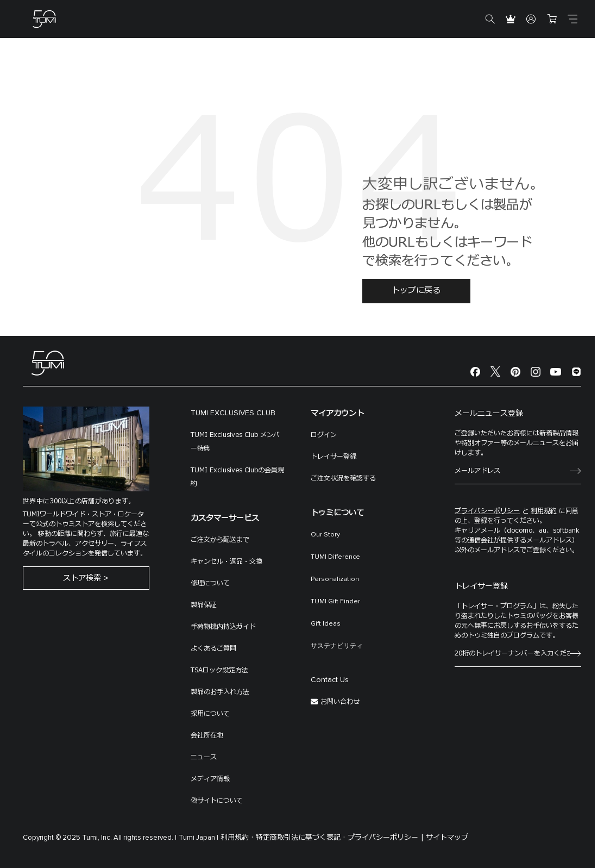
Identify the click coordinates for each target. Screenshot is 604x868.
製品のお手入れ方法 (220, 692)
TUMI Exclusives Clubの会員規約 (237, 477)
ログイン (324, 435)
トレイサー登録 (334, 457)
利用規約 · (237, 838)
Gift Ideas (326, 624)
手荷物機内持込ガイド (223, 627)
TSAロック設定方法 (219, 670)
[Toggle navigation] (572, 19)
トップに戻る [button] (416, 291)
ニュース (204, 757)
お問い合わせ (340, 702)
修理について (210, 583)
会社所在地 (207, 735)
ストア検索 (82, 579)
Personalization (335, 579)
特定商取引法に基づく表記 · (301, 838)
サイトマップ (447, 838)
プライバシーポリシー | (386, 838)
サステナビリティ (337, 646)
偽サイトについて (217, 801)
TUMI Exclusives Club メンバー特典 (235, 442)
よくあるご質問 (213, 648)
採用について (210, 714)
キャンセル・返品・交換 (226, 561)
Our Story (325, 535)
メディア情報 (210, 779)
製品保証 (204, 605)
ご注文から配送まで (220, 540)
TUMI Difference (335, 557)
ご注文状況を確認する (343, 478)
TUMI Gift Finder (335, 602)
